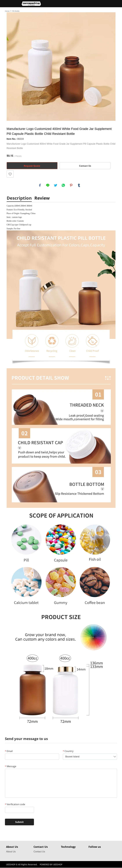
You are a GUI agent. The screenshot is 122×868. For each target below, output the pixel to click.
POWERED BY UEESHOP (51, 865)
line (48, 185)
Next (112, 67)
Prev (10, 67)
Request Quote (32, 166)
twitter (56, 185)
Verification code (15, 805)
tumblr (79, 185)
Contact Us (85, 166)
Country (68, 751)
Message (11, 766)
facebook (40, 185)
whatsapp (63, 185)
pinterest (71, 185)
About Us (11, 852)
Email (9, 751)
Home (7, 11)
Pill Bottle (16, 11)
